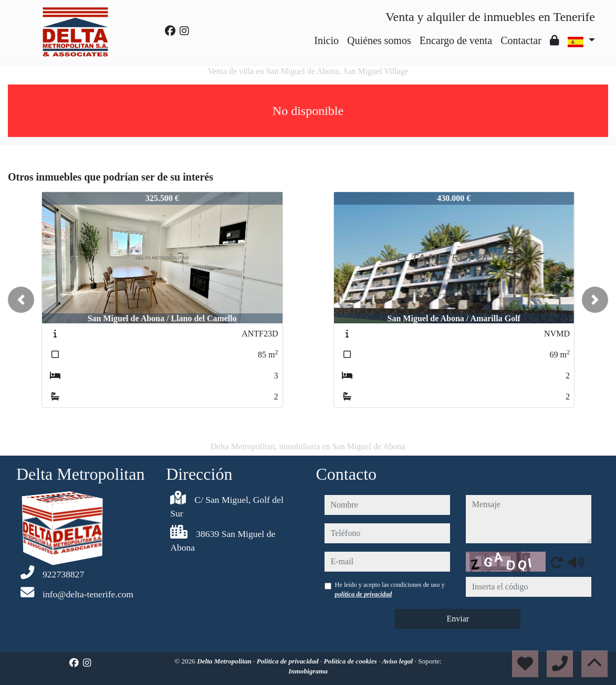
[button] (21, 300)
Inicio (326, 40)
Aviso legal (399, 661)
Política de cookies (351, 661)
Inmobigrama (308, 671)
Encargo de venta (456, 40)
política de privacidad (364, 594)
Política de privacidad (289, 661)
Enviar (458, 619)
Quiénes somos (379, 40)
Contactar (521, 40)
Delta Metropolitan (225, 661)
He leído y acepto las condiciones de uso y (390, 589)
